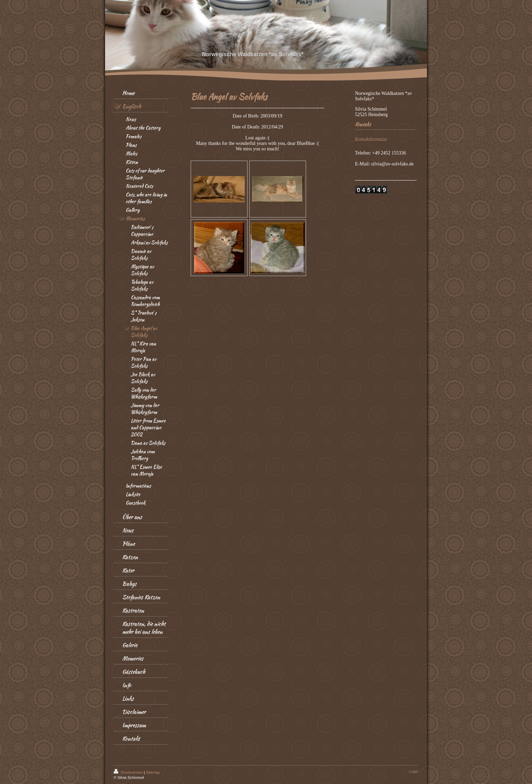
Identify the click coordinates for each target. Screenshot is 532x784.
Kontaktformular (371, 139)
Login (414, 771)
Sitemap (153, 772)
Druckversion (129, 772)
